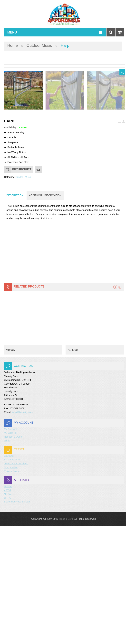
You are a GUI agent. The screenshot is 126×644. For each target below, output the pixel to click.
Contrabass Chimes (124, 239)
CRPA (7, 616)
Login (7, 559)
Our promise (11, 585)
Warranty (9, 574)
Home (13, 45)
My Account (10, 547)
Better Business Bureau (17, 620)
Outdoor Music (39, 45)
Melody (10, 468)
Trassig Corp (66, 637)
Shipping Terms (13, 578)
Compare (38, 288)
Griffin (120, 239)
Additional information (45, 313)
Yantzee (73, 468)
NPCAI (8, 612)
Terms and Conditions (16, 582)
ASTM (8, 608)
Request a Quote (13, 555)
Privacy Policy (12, 589)
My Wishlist (10, 551)
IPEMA (8, 605)
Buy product (22, 288)
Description (15, 313)
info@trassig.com (23, 530)
